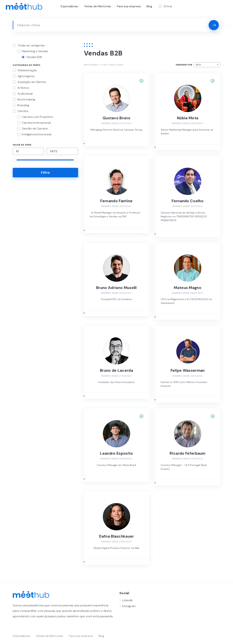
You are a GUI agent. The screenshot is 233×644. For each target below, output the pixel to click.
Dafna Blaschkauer (116, 536)
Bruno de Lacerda (116, 370)
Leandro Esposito (116, 453)
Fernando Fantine (116, 201)
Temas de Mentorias (97, 6)
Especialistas (69, 6)
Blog (149, 6)
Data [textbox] (198, 65)
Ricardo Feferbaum (187, 453)
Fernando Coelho (188, 201)
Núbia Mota (188, 118)
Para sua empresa (129, 6)
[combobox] (207, 65)
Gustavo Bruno (116, 118)
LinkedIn (128, 600)
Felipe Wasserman (188, 370)
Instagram (129, 606)
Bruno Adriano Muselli (116, 288)
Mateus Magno (188, 288)
